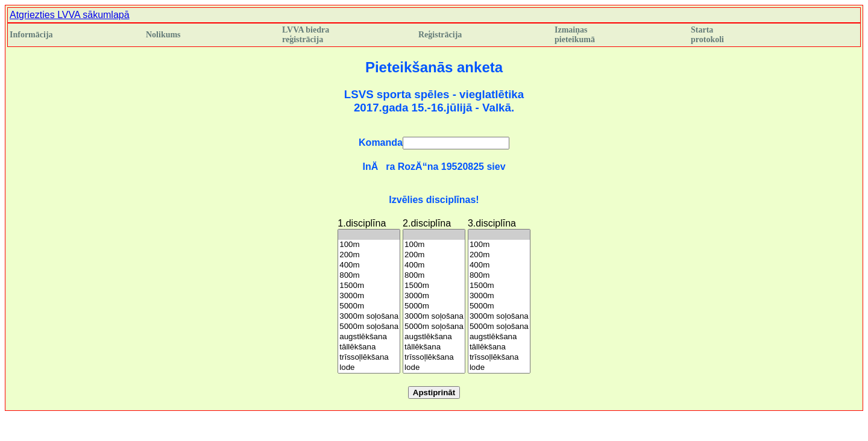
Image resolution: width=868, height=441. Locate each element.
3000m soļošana (369, 317)
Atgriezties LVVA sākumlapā (70, 15)
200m (369, 255)
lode (369, 368)
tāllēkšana (369, 347)
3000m (369, 296)
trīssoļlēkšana (369, 358)
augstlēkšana (369, 337)
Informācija (31, 35)
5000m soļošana (369, 327)
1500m (369, 286)
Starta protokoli (707, 35)
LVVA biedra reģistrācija (306, 35)
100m (369, 245)
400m (369, 265)
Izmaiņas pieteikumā (575, 35)
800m (369, 276)
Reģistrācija (440, 35)
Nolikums (163, 35)
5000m (369, 306)
